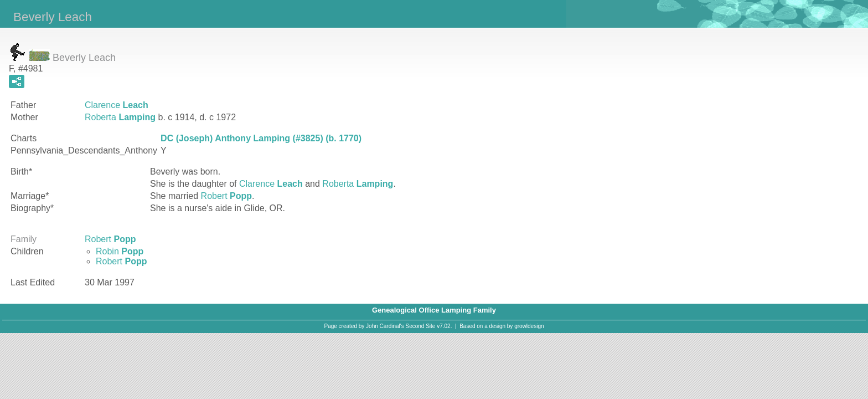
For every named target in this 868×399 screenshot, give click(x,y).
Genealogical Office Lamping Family (434, 310)
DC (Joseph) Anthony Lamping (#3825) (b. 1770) (261, 138)
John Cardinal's (385, 326)
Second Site (421, 326)
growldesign (529, 326)
